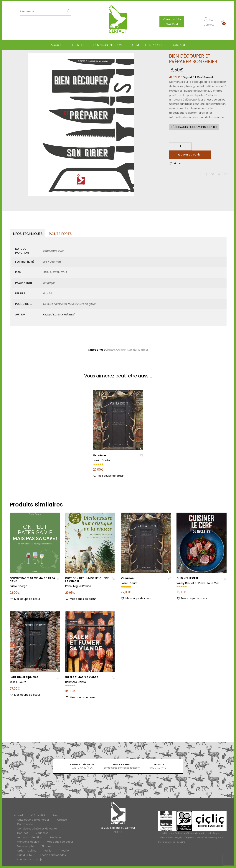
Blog (56, 815)
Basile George (18, 586)
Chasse (110, 350)
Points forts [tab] (60, 234)
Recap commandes (53, 855)
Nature (46, 846)
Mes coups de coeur (60, 842)
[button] (175, 163)
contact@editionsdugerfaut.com (122, 768)
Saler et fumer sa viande (82, 677)
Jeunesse (42, 833)
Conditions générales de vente (37, 829)
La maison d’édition (108, 45)
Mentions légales (28, 842)
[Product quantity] (180, 147)
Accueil (56, 45)
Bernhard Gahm (76, 682)
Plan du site (24, 855)
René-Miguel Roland (78, 586)
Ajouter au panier (190, 155)
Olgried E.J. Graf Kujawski (198, 77)
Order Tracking (27, 851)
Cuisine (121, 350)
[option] (81, 125)
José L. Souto (101, 460)
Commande (25, 824)
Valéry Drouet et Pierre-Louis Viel (198, 583)
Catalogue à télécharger (33, 820)
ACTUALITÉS (38, 815)
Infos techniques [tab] (28, 234)
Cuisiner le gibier (138, 350)
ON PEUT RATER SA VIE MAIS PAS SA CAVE (32, 580)
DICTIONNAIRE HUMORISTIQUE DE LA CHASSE (87, 580)
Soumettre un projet (147, 45)
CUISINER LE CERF (188, 578)
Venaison (99, 455)
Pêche (65, 851)
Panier (48, 851)
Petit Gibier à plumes (24, 677)
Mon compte (25, 846)
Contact (178, 45)
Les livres (78, 45)
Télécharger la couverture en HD (194, 127)
